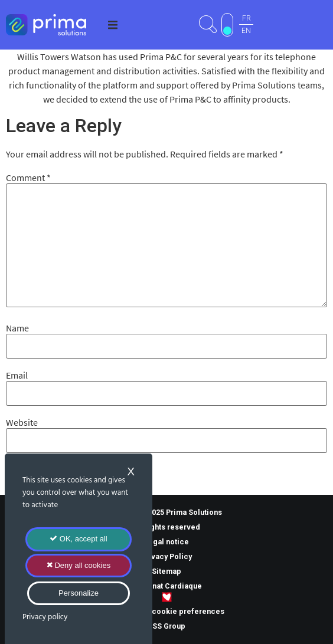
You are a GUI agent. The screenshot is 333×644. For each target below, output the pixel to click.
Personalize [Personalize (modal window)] (79, 593)
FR (247, 18)
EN (246, 31)
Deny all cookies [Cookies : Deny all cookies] (79, 565)
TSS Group (166, 626)
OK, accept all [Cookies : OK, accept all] (79, 539)
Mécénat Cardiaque (166, 586)
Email (17, 375)
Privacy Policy (166, 556)
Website (22, 422)
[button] (113, 25)
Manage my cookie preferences (167, 611)
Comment (28, 178)
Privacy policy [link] (45, 617)
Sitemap (166, 571)
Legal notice (166, 542)
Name (17, 328)
